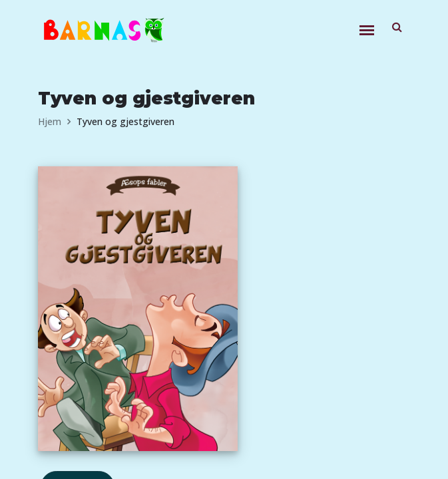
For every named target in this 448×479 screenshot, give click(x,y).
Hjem (50, 121)
